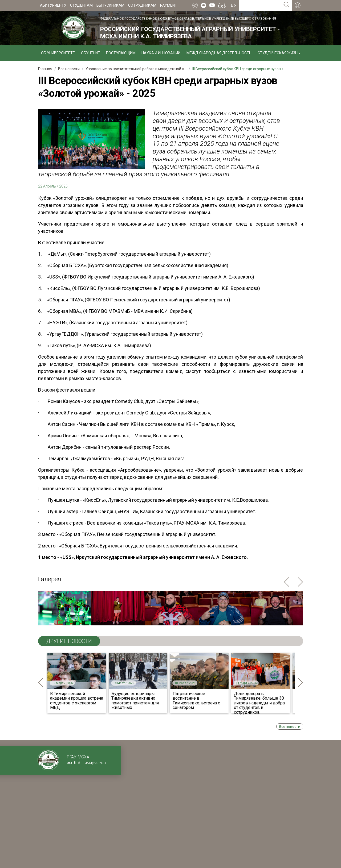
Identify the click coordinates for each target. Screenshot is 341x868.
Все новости (290, 726)
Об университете (58, 53)
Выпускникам (110, 5)
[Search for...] (260, 5)
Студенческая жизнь (279, 53)
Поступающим (121, 53)
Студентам (81, 5)
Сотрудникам (142, 5)
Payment (169, 5)
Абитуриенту (53, 5)
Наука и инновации (161, 53)
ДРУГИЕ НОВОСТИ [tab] (69, 641)
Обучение (90, 53)
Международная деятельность (219, 53)
